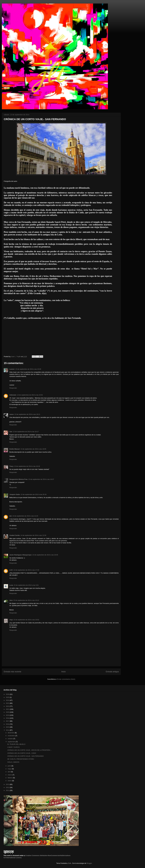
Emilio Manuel (15, 449)
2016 (8, 724)
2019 (8, 715)
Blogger (89, 863)
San (11, 432)
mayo (10, 769)
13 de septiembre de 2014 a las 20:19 (34, 494)
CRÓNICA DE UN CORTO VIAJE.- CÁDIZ (22, 753)
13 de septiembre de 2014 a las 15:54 (30, 395)
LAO (11, 570)
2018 (8, 718)
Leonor (12, 369)
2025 (8, 697)
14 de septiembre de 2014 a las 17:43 (26, 570)
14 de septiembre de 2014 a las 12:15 (25, 516)
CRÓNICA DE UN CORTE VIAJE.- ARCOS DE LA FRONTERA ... (30, 750)
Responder (13, 388)
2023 (8, 703)
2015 (8, 727)
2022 (8, 706)
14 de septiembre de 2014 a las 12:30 (33, 535)
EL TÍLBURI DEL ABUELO (16, 744)
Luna (11, 585)
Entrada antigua (112, 672)
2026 (8, 694)
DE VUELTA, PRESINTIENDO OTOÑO (21, 759)
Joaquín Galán (15, 494)
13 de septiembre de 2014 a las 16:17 (26, 432)
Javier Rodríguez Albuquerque (20, 555)
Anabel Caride (15, 535)
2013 (8, 784)
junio (10, 766)
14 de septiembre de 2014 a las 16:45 (45, 555)
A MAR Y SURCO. (14, 747)
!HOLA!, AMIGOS (13, 762)
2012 (8, 787)
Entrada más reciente (12, 672)
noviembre (12, 736)
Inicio (63, 672)
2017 (8, 721)
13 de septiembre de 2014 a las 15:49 (28, 369)
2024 (8, 700)
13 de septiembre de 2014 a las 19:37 (41, 479)
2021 (8, 709)
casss (12, 414)
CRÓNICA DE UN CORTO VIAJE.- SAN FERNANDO (25, 756)
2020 (8, 712)
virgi (11, 620)
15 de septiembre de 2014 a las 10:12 (26, 600)
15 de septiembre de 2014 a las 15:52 (26, 620)
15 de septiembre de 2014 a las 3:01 (26, 585)
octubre (11, 739)
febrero (10, 778)
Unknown (13, 395)
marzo (10, 775)
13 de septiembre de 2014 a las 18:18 (27, 466)
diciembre (11, 733)
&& (11, 516)
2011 (8, 790)
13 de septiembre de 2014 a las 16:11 (27, 414)
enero (10, 781)
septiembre (12, 742)
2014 (8, 730)
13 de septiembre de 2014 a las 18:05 (33, 449)
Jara (11, 600)
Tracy (11, 466)
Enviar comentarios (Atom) (66, 679)
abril (9, 772)
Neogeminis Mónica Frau (18, 479)
